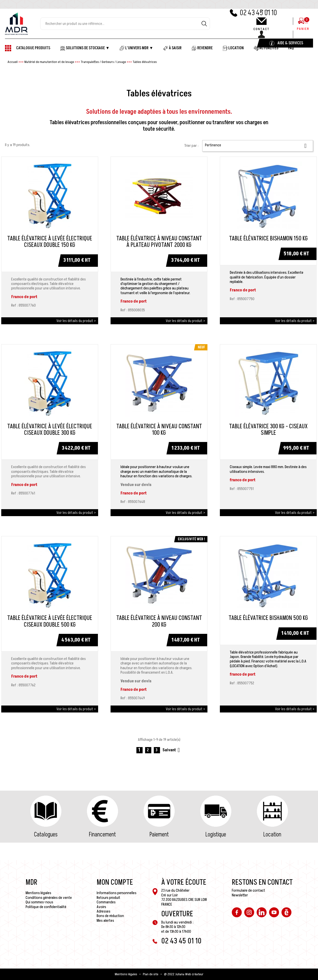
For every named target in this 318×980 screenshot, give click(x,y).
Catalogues (46, 835)
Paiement (159, 835)
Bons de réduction (110, 916)
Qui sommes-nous (39, 902)
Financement (102, 835)
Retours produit (108, 898)
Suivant (172, 750)
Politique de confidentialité (46, 907)
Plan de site (151, 974)
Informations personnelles (117, 893)
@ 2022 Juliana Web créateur (184, 974)
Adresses (103, 911)
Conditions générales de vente (49, 898)
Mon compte (115, 882)
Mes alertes (105, 921)
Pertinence (258, 146)
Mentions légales (38, 893)
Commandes (106, 902)
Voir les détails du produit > (76, 321)
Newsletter (240, 895)
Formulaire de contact (248, 890)
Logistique (216, 835)
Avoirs (101, 907)
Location (272, 835)
